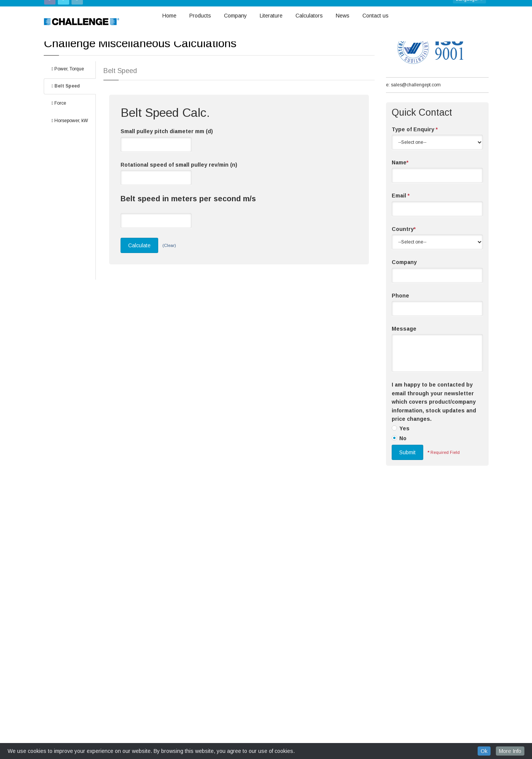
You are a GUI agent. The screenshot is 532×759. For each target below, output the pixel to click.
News (343, 17)
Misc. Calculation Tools (86, 50)
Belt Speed (66, 129)
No (403, 481)
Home (169, 17)
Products (200, 17)
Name (400, 205)
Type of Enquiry (415, 172)
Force (59, 146)
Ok (484, 751)
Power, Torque (68, 111)
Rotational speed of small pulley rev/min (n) (179, 207)
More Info (510, 751)
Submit (407, 495)
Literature (271, 17)
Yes (404, 471)
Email (401, 238)
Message (404, 371)
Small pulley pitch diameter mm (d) (167, 174)
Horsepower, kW (70, 163)
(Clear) (169, 288)
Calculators (309, 17)
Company (235, 17)
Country (404, 272)
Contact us (376, 17)
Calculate (139, 288)
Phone (400, 338)
